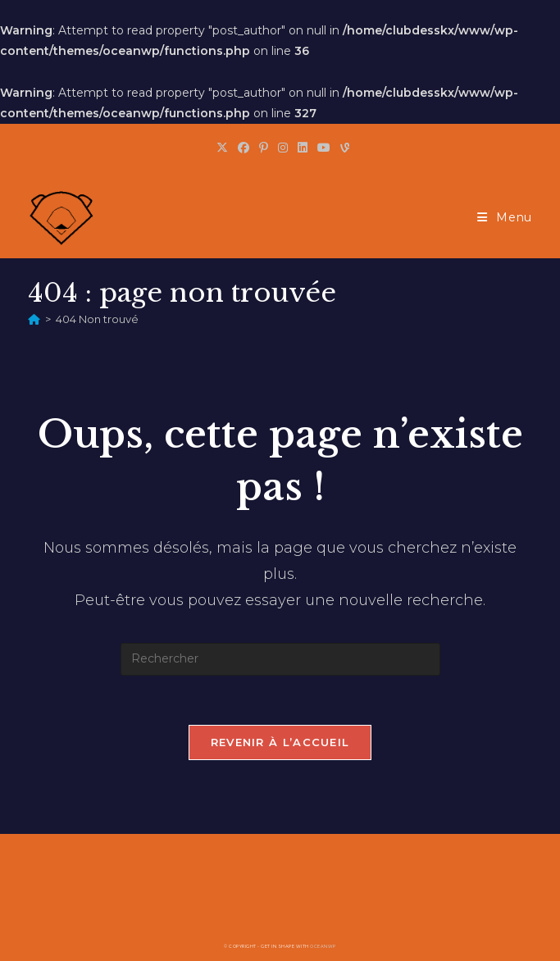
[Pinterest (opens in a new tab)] (264, 148)
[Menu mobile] (505, 217)
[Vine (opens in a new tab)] (342, 148)
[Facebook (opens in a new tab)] (244, 148)
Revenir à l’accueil (280, 742)
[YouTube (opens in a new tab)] (324, 148)
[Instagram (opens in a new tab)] (283, 148)
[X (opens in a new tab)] (222, 148)
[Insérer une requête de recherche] (280, 659)
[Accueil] (34, 319)
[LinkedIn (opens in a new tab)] (303, 148)
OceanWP (323, 946)
